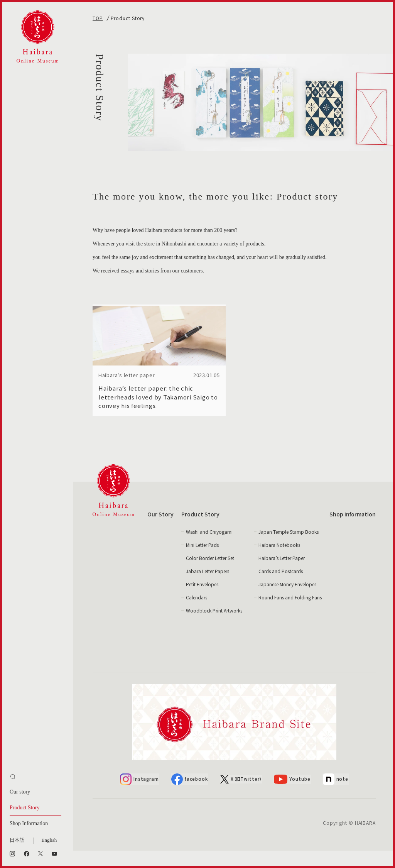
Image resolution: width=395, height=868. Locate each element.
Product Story (24, 808)
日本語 (17, 840)
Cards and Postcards (281, 588)
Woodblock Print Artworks (214, 628)
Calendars (197, 615)
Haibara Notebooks (279, 562)
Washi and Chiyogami (209, 549)
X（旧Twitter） (242, 796)
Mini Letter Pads (202, 562)
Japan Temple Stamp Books (289, 549)
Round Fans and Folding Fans (290, 615)
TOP (98, 18)
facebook (190, 797)
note (336, 797)
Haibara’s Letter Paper (282, 575)
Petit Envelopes (202, 602)
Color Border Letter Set (210, 575)
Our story (20, 792)
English (49, 840)
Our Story (160, 531)
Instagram (139, 797)
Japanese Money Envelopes (287, 602)
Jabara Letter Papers (208, 588)
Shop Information (29, 823)
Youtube (294, 796)
